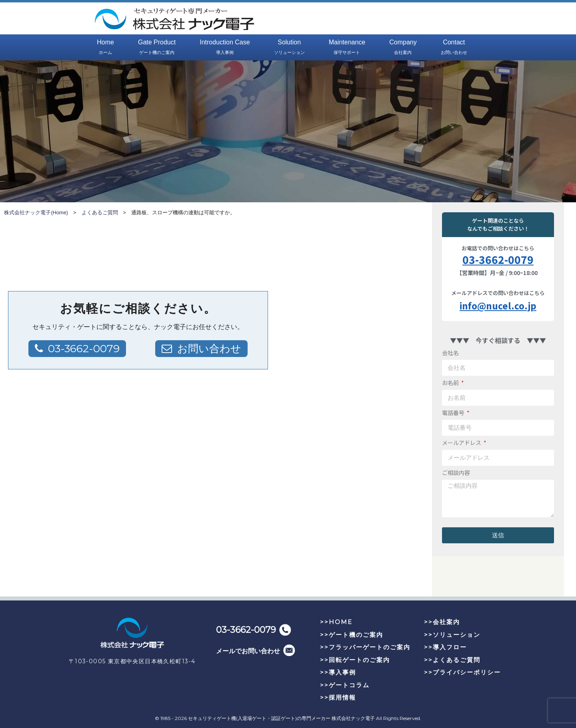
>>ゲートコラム (345, 685)
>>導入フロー (445, 647)
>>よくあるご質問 (452, 660)
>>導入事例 (338, 672)
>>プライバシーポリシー (462, 672)
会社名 (450, 353)
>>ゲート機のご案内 (352, 635)
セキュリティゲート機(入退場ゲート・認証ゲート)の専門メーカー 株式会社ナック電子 (281, 718)
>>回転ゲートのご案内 (355, 660)
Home (105, 48)
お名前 (451, 383)
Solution (289, 48)
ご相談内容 (456, 473)
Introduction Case (225, 48)
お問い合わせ (209, 349)
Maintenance (347, 48)
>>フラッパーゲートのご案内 (365, 647)
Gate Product (157, 48)
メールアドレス (462, 443)
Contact (454, 48)
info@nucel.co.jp (498, 305)
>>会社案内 (442, 622)
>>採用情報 (338, 697)
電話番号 (454, 413)
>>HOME (336, 622)
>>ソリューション (452, 635)
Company (403, 48)
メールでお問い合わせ (248, 651)
